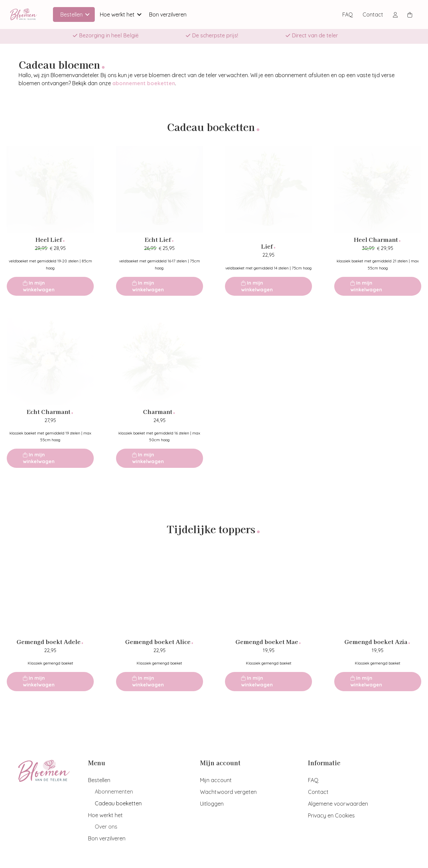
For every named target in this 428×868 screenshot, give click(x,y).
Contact (373, 14)
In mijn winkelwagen (39, 286)
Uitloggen (212, 804)
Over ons (106, 827)
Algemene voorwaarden (338, 804)
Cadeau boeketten (118, 803)
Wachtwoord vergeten (228, 792)
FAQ (348, 14)
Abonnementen (114, 792)
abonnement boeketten (144, 83)
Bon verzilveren (168, 14)
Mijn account (216, 780)
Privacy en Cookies (331, 815)
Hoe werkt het (117, 14)
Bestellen (72, 14)
